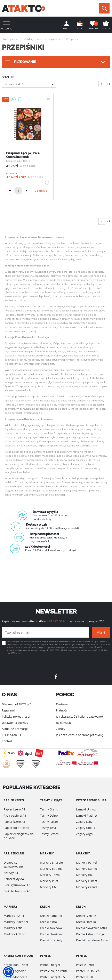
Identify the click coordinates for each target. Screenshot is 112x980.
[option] (56, 531)
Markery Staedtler (16, 922)
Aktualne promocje (15, 729)
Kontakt (7, 741)
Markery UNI (49, 887)
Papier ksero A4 (14, 809)
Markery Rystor (14, 916)
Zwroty (61, 729)
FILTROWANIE (20, 62)
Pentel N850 (84, 977)
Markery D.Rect (87, 881)
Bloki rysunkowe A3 (17, 885)
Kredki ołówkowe (51, 934)
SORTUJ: (8, 77)
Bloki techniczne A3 (17, 891)
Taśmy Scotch (49, 834)
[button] (8, 972)
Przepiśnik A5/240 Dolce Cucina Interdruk (23, 155)
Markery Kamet (87, 869)
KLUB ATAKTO (11, 735)
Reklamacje (64, 723)
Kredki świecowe (51, 928)
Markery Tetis (13, 928)
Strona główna (10, 39)
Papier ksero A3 (14, 822)
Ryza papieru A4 (15, 815)
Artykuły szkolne (34, 39)
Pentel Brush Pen (88, 971)
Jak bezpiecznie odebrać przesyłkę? (80, 735)
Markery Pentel (86, 863)
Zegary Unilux (86, 828)
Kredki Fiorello (86, 922)
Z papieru (54, 39)
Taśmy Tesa (48, 828)
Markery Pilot (49, 881)
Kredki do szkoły (51, 940)
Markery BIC (84, 875)
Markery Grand (86, 887)
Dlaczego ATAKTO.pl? (16, 704)
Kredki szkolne (86, 916)
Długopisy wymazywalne (13, 865)
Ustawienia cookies (15, 723)
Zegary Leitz (84, 822)
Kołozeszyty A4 (14, 879)
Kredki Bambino (51, 916)
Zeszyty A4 (11, 873)
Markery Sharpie (51, 863)
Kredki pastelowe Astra (92, 940)
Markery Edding (51, 869)
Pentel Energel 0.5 (52, 977)
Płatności (62, 710)
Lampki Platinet (87, 815)
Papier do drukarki (16, 828)
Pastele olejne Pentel (54, 971)
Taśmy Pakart (49, 822)
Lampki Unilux (86, 809)
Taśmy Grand (49, 809)
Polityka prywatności (16, 716)
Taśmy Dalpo (49, 815)
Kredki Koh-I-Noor (16, 965)
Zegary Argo (84, 834)
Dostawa (62, 704)
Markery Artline (14, 934)
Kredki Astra (48, 922)
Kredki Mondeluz (15, 977)
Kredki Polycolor (15, 971)
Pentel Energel (50, 965)
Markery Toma (50, 875)
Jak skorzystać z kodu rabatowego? (79, 716)
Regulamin (9, 710)
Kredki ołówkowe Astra (92, 928)
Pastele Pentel (86, 965)
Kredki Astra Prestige (90, 934)
